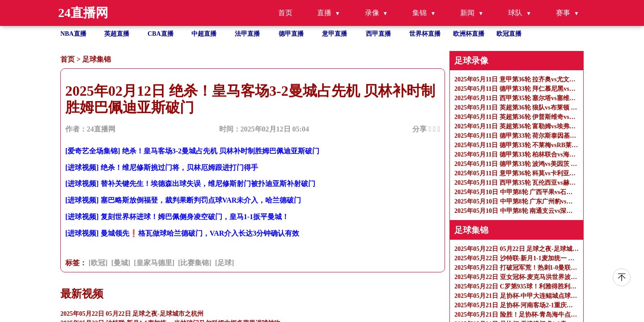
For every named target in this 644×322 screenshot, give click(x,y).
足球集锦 (97, 59)
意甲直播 (335, 34)
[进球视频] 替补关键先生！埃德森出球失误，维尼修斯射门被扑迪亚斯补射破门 (190, 184)
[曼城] (121, 263)
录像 (372, 13)
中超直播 (204, 34)
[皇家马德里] (154, 263)
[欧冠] (98, 263)
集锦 (419, 13)
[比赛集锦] (195, 263)
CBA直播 (161, 34)
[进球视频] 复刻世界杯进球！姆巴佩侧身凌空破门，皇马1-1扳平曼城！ (177, 217)
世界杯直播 (425, 34)
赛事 (563, 13)
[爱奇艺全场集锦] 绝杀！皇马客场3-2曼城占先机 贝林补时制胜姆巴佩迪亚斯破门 (192, 151)
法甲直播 (247, 34)
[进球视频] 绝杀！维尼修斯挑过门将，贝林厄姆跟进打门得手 (162, 167)
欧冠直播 (509, 34)
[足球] (225, 263)
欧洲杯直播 (469, 34)
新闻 (467, 13)
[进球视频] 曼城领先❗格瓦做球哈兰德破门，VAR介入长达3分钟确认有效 (182, 233)
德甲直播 (291, 34)
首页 (285, 13)
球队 (515, 13)
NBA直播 (73, 34)
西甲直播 (378, 34)
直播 (324, 13)
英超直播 (117, 34)
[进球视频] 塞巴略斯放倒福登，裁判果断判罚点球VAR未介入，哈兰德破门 (183, 200)
